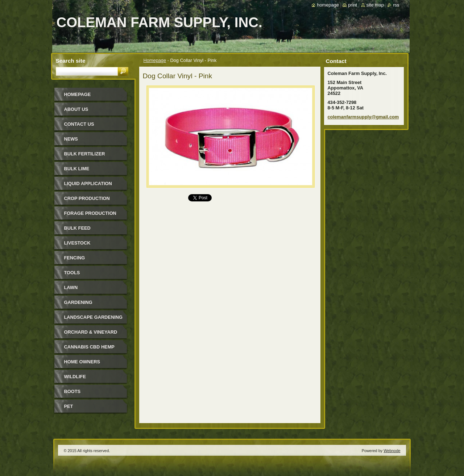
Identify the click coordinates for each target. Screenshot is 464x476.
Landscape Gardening (93, 317)
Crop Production (87, 198)
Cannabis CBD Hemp (89, 347)
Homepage (155, 60)
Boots (72, 391)
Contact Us (79, 124)
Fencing (75, 258)
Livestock (77, 243)
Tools (72, 273)
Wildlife (75, 377)
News (71, 139)
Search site (71, 61)
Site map (375, 5)
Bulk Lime (77, 169)
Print (353, 5)
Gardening (78, 302)
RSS (396, 5)
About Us (76, 109)
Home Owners (82, 362)
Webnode (392, 451)
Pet (69, 406)
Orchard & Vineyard (91, 332)
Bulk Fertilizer (85, 154)
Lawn (71, 287)
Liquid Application (88, 183)
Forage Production (90, 213)
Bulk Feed (77, 228)
